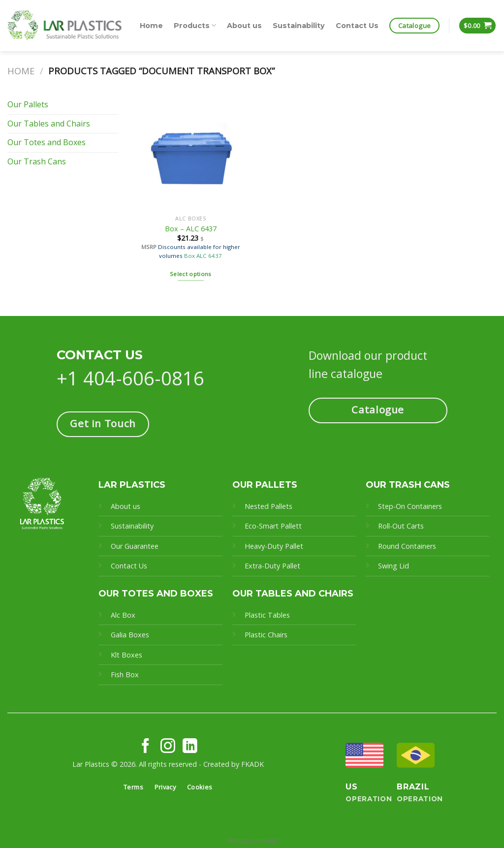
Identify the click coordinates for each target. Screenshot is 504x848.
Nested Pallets (268, 506)
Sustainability (299, 26)
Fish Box (125, 675)
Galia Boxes (130, 635)
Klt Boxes (126, 655)
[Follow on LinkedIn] (190, 747)
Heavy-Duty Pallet (274, 546)
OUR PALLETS (265, 485)
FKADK (252, 764)
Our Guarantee (136, 546)
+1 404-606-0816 (130, 378)
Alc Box (123, 615)
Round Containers (407, 546)
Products (195, 25)
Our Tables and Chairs (49, 124)
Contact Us (357, 26)
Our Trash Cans (37, 161)
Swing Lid (394, 566)
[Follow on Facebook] (146, 747)
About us (244, 26)
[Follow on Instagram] (168, 747)
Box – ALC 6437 (191, 229)
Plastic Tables (267, 615)
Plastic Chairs (266, 635)
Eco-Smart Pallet (272, 526)
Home (151, 26)
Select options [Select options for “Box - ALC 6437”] (191, 274)
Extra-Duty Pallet (272, 566)
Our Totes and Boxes (47, 142)
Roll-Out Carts (401, 526)
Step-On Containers (410, 506)
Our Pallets (28, 104)
